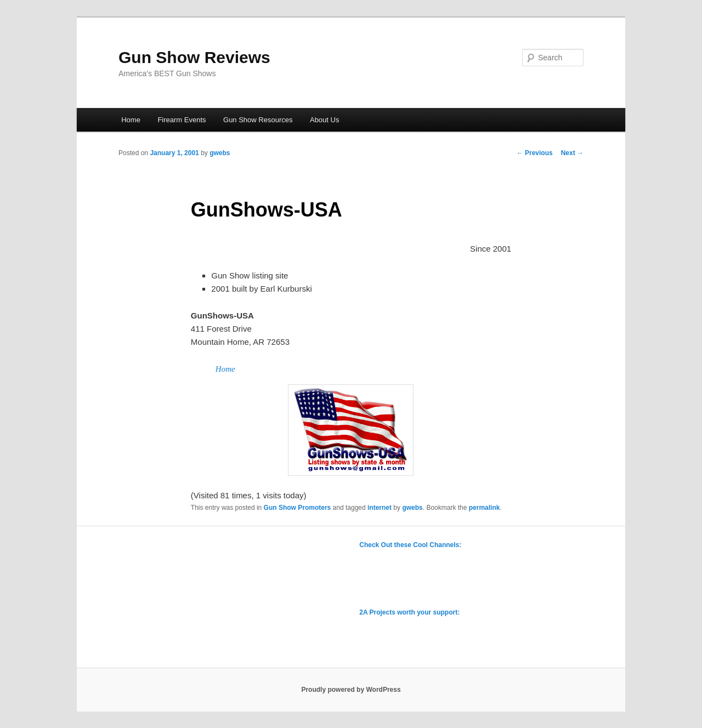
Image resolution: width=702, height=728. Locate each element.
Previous (535, 153)
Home (131, 120)
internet (380, 508)
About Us (324, 120)
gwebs (220, 153)
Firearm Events (182, 120)
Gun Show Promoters (298, 508)
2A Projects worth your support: (409, 612)
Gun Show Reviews (194, 57)
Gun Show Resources (258, 120)
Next (572, 153)
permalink (485, 508)
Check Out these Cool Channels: (410, 545)
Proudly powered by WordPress (351, 690)
